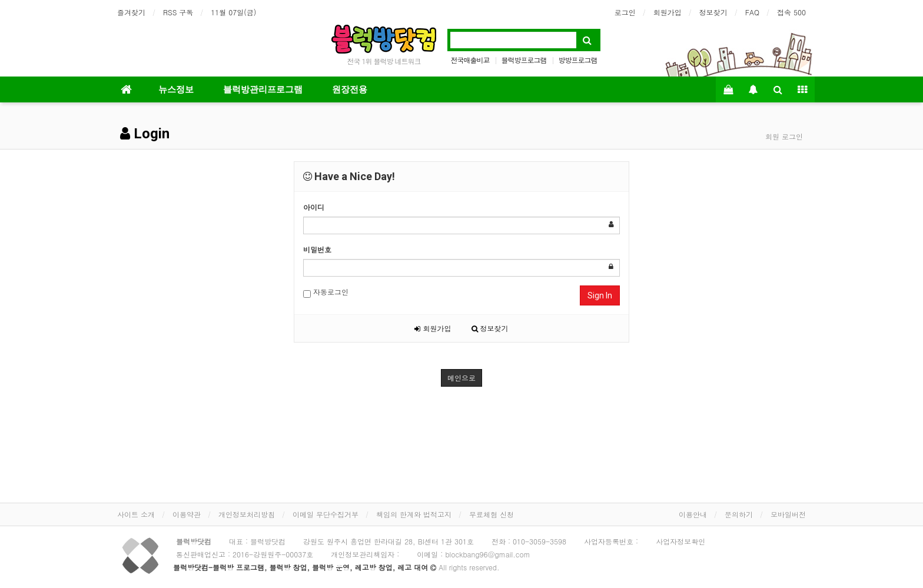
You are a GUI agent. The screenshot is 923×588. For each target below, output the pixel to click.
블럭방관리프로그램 (263, 89)
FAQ (752, 12)
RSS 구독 (178, 12)
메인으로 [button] (462, 378)
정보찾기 (713, 12)
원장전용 (350, 89)
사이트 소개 (136, 514)
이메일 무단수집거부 (326, 514)
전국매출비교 (470, 60)
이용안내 (693, 514)
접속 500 (791, 12)
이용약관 (187, 514)
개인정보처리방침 (247, 514)
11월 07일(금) (233, 12)
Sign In (600, 295)
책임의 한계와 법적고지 (414, 514)
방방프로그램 (578, 60)
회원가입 (668, 12)
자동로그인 (326, 292)
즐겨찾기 (131, 12)
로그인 (625, 12)
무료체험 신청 (492, 514)
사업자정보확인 (680, 541)
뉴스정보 (176, 89)
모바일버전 (788, 514)
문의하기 (739, 514)
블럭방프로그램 (524, 60)
